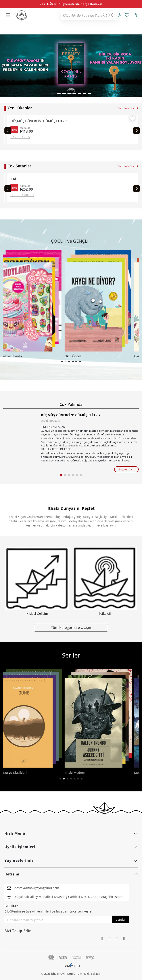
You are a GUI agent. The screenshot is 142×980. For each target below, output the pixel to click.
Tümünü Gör (128, 108)
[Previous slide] (8, 131)
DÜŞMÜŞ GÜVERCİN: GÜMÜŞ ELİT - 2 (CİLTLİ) (43, 121)
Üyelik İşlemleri (71, 847)
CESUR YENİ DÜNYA (24, 179)
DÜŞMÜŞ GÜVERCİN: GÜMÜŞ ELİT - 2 (71, 415)
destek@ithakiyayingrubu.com (37, 888)
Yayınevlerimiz (71, 860)
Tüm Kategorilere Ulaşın (71, 627)
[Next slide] (136, 131)
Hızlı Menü (71, 833)
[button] (53, 93)
